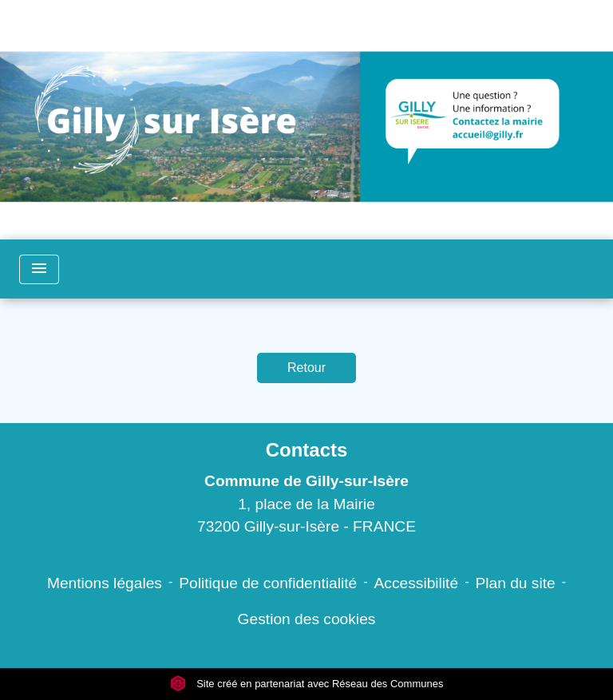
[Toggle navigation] (39, 269)
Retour (306, 368)
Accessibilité (417, 583)
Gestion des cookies (307, 619)
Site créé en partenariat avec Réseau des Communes (307, 684)
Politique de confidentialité (268, 583)
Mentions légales (105, 583)
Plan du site (515, 583)
